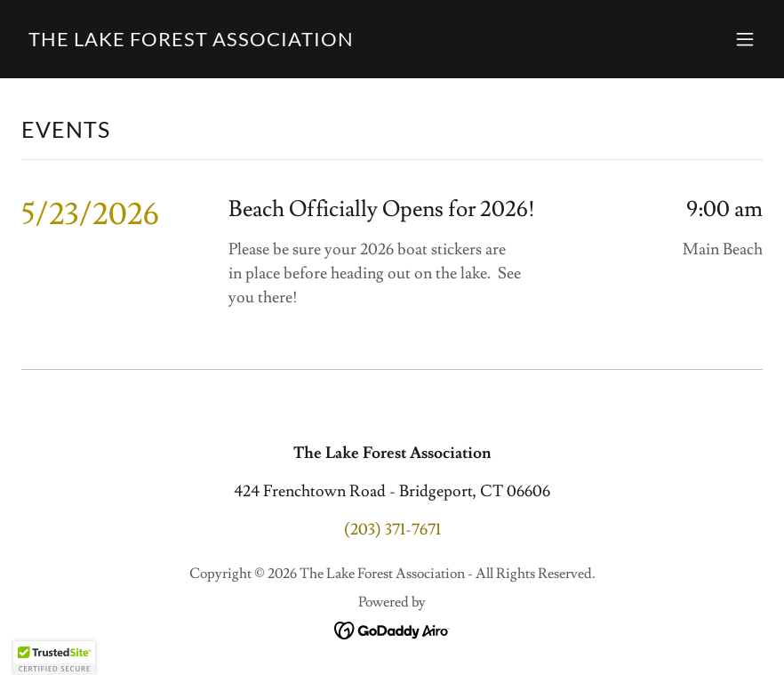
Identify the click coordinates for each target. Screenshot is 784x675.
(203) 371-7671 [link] (392, 530)
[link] (191, 41)
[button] (745, 39)
